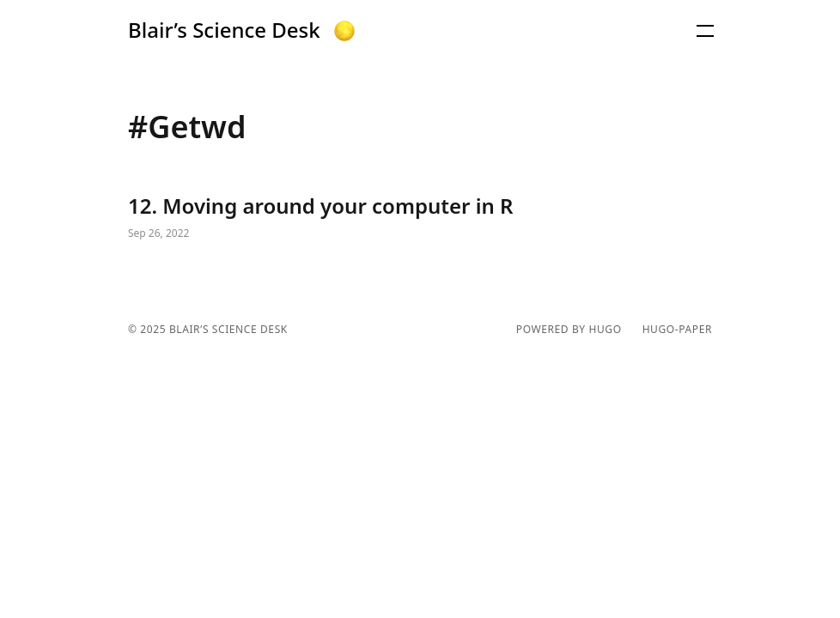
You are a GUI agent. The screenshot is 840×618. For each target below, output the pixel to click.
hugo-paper (677, 330)
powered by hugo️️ (569, 330)
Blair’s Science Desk (224, 30)
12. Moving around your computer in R (420, 218)
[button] (344, 31)
